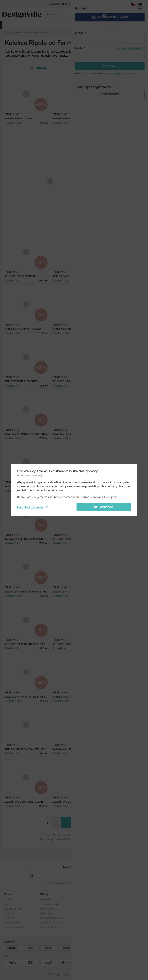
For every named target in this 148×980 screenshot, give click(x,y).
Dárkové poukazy (49, 927)
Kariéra (8, 913)
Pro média (10, 918)
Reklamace (46, 913)
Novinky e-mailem (74, 867)
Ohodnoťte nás (12, 923)
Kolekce (80, 899)
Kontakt (8, 899)
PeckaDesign (92, 974)
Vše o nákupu (47, 899)
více (129, 25)
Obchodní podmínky (51, 918)
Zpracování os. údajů (51, 923)
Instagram (118, 899)
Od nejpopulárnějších (110, 68)
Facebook (117, 904)
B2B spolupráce (13, 909)
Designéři (81, 904)
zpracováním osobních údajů (88, 883)
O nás (7, 904)
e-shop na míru (72, 974)
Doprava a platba (50, 904)
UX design (54, 974)
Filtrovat (38, 68)
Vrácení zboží (47, 909)
